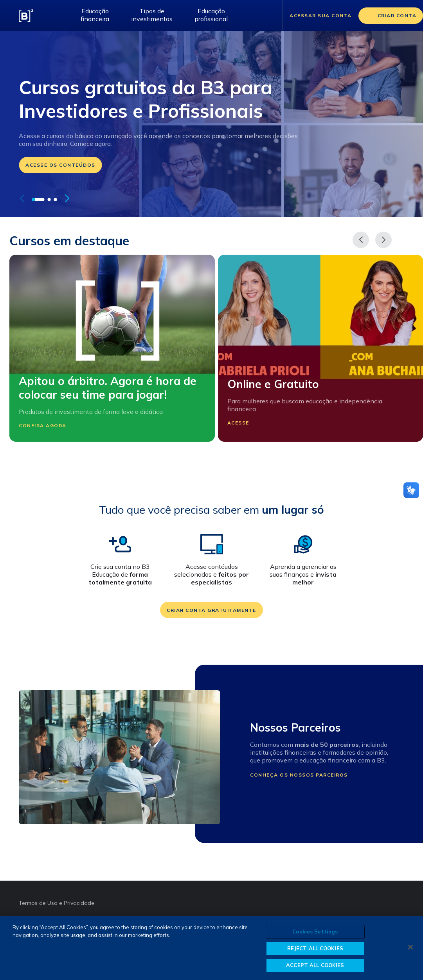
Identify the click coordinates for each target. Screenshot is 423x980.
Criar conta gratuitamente (211, 610)
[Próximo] (383, 240)
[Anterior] (361, 240)
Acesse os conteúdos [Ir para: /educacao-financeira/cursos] (60, 165)
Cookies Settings (315, 932)
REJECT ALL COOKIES (315, 948)
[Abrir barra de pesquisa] (267, 15)
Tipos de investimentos (152, 15)
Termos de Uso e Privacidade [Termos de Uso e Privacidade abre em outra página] (57, 903)
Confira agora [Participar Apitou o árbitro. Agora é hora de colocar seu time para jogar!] (48, 425)
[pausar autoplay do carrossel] (80, 199)
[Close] (410, 948)
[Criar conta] (391, 16)
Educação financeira (95, 15)
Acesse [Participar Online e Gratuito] (243, 423)
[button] (38, 200)
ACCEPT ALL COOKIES (315, 966)
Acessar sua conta (321, 15)
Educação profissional (211, 15)
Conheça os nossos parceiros (299, 775)
